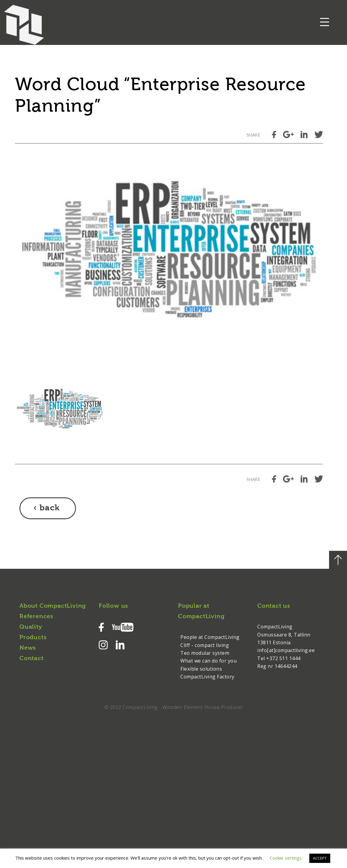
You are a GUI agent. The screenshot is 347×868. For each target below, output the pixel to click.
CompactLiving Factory (207, 677)
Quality (31, 627)
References (36, 617)
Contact (32, 659)
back (50, 508)
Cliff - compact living (205, 645)
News (28, 648)
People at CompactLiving (210, 637)
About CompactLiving (53, 606)
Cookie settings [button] (286, 858)
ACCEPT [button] (320, 858)
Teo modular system (205, 653)
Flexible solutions (201, 669)
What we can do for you (208, 661)
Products (33, 638)
